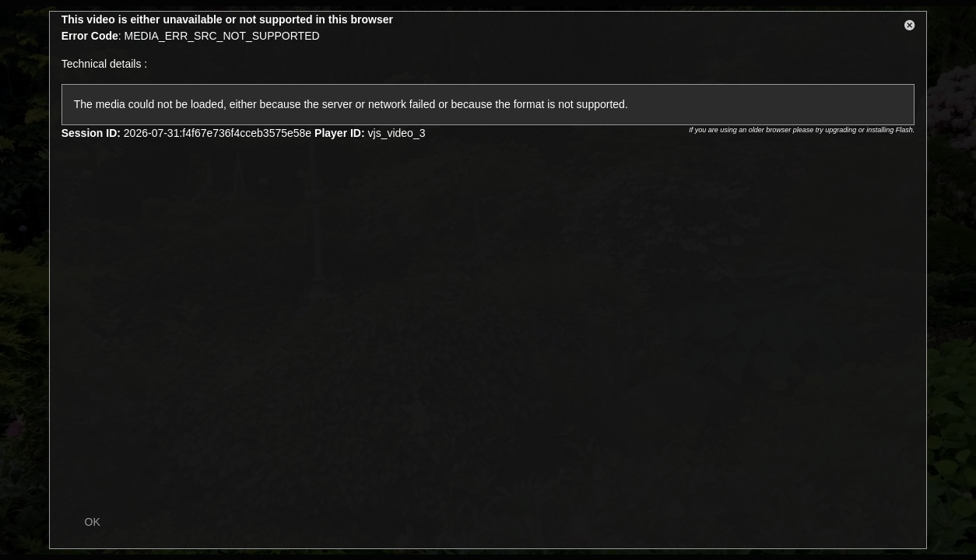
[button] (910, 28)
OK (93, 522)
